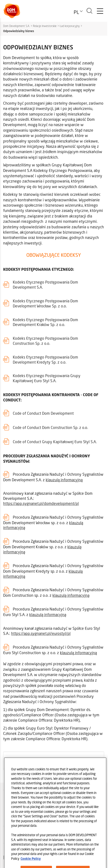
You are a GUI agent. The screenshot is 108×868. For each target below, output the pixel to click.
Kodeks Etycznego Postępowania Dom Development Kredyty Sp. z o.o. (45, 359)
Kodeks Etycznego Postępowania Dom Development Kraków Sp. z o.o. (45, 322)
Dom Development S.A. (16, 26)
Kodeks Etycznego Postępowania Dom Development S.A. (45, 285)
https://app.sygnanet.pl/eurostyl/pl (41, 633)
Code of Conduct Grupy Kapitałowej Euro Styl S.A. (55, 442)
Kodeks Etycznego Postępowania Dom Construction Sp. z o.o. (45, 341)
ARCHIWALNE (17, 760)
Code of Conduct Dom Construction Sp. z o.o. (50, 427)
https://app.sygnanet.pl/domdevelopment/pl (41, 503)
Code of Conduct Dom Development (43, 413)
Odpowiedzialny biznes (19, 31)
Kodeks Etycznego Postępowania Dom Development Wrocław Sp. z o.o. (45, 303)
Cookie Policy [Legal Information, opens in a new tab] (31, 864)
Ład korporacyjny (70, 26)
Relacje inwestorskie (45, 26)
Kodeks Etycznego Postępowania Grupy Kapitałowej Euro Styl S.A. (47, 378)
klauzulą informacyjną (64, 480)
